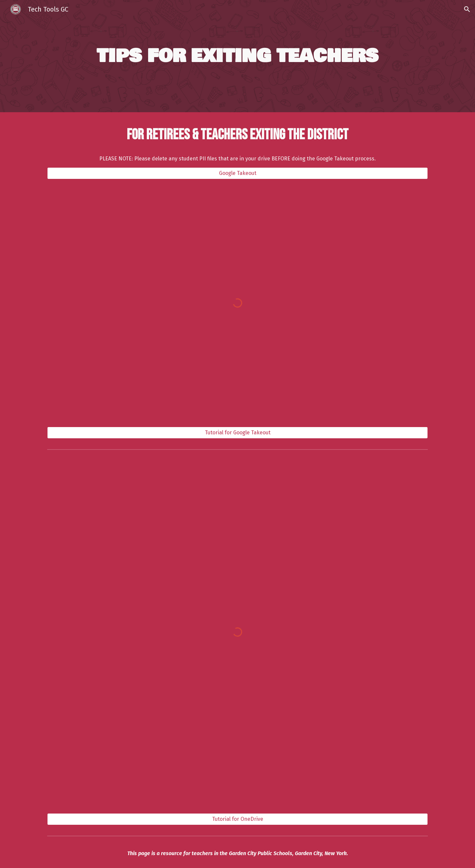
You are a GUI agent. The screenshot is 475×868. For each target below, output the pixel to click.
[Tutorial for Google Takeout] (237, 433)
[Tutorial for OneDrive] (237, 819)
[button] (467, 9)
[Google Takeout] (237, 173)
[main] (237, 56)
